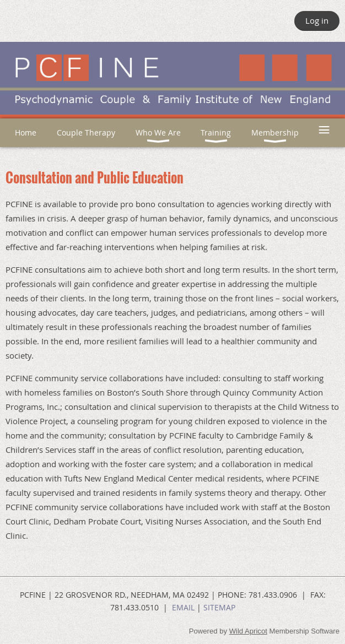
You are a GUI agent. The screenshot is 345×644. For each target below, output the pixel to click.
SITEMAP (219, 607)
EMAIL (183, 607)
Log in (317, 20)
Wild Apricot (248, 631)
